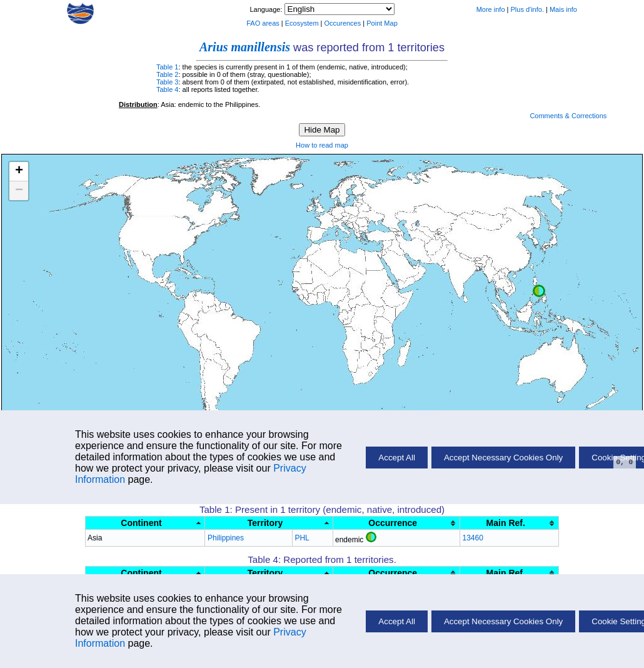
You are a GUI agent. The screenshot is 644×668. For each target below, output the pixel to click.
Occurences (343, 23)
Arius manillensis (245, 47)
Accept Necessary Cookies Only (503, 621)
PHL (302, 538)
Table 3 (167, 82)
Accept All (397, 621)
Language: (267, 9)
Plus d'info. (527, 9)
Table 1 (167, 67)
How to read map (322, 145)
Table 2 (167, 74)
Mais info (563, 9)
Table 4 (167, 89)
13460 (472, 538)
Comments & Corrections (568, 116)
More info (491, 9)
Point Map (382, 23)
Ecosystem (302, 23)
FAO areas (263, 23)
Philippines (226, 538)
